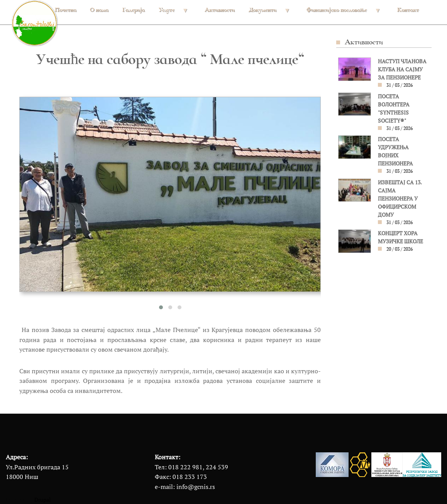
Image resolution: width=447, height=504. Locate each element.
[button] (161, 307)
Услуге (173, 13)
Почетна (66, 10)
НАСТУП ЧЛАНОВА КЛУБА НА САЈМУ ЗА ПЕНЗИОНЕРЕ (402, 69)
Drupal (42, 500)
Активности (220, 10)
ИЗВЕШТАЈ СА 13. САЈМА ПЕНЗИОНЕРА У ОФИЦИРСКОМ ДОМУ (400, 199)
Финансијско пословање (343, 13)
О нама (99, 10)
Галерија (134, 10)
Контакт (408, 10)
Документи (268, 13)
